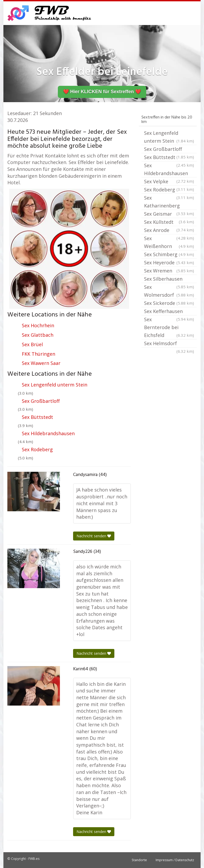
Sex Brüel (32, 344)
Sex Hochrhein (38, 325)
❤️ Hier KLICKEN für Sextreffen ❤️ (102, 92)
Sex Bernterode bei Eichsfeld (169, 328)
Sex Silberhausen (169, 279)
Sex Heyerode (169, 262)
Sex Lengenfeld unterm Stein (55, 385)
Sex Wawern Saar (41, 363)
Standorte (139, 860)
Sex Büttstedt (37, 417)
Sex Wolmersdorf (169, 291)
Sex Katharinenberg (169, 202)
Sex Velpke (169, 182)
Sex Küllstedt (169, 222)
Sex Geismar (169, 214)
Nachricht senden (94, 536)
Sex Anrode (169, 231)
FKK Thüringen (39, 354)
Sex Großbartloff (41, 401)
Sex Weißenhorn (169, 243)
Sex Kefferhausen (169, 312)
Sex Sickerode (169, 303)
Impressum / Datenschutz (175, 860)
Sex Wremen (169, 271)
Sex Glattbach (38, 335)
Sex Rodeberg (37, 449)
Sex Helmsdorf (169, 344)
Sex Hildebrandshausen (48, 433)
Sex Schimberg (169, 254)
